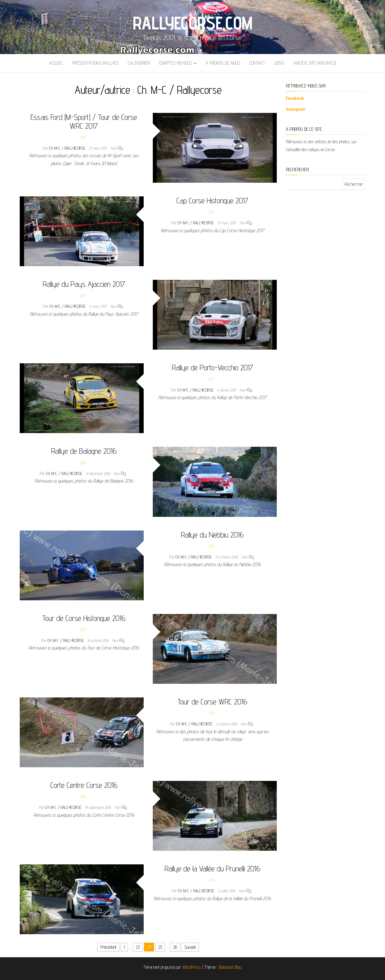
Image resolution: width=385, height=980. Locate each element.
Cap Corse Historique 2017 (212, 200)
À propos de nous (223, 63)
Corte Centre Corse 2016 (84, 785)
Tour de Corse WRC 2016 (212, 702)
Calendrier (139, 63)
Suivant (190, 947)
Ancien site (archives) (315, 63)
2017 (83, 137)
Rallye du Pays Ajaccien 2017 (84, 284)
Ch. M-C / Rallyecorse (68, 148)
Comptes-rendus (178, 63)
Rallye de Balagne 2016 (84, 451)
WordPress (192, 967)
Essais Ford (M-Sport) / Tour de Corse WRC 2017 (84, 121)
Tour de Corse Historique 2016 (84, 618)
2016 (83, 463)
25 (160, 947)
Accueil (56, 63)
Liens (279, 63)
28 (175, 947)
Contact (257, 63)
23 (138, 947)
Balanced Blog (230, 967)
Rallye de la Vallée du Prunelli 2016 (213, 868)
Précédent (108, 947)
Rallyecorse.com (193, 23)
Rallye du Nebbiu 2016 (212, 535)
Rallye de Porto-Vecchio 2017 (213, 367)
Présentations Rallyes (95, 63)
